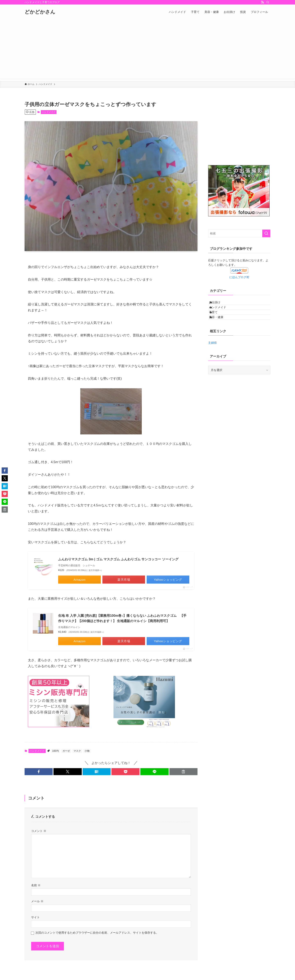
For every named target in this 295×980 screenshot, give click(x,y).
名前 (36, 885)
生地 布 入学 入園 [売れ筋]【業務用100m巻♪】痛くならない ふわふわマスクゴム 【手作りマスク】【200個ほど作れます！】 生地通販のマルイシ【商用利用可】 (122, 618)
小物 (87, 751)
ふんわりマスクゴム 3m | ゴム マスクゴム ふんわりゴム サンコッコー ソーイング (118, 559)
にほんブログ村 (239, 277)
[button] (39, 772)
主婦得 (212, 357)
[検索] (268, 2)
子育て (218, 321)
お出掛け (219, 304)
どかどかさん (40, 12)
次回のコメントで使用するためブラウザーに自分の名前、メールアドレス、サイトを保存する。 (97, 933)
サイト (35, 917)
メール (37, 901)
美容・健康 (220, 330)
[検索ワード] (239, 233)
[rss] (262, 2)
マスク (77, 751)
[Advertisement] (147, 50)
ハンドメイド (49, 112)
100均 (56, 751)
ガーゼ (66, 751)
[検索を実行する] (266, 233)
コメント (39, 831)
